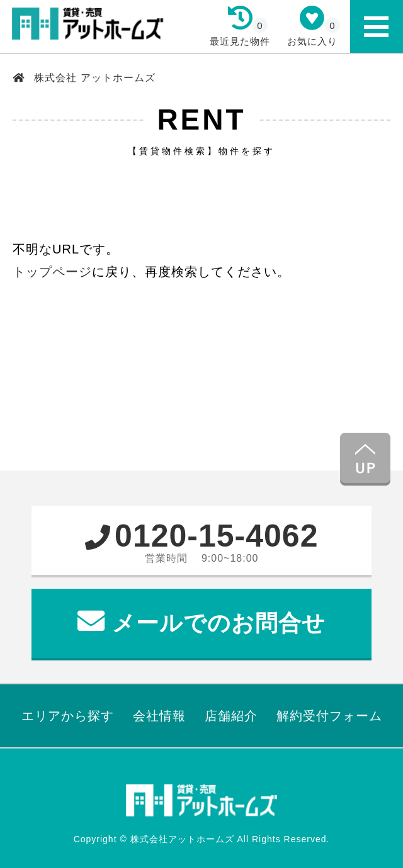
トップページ (52, 272)
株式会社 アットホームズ (93, 78)
